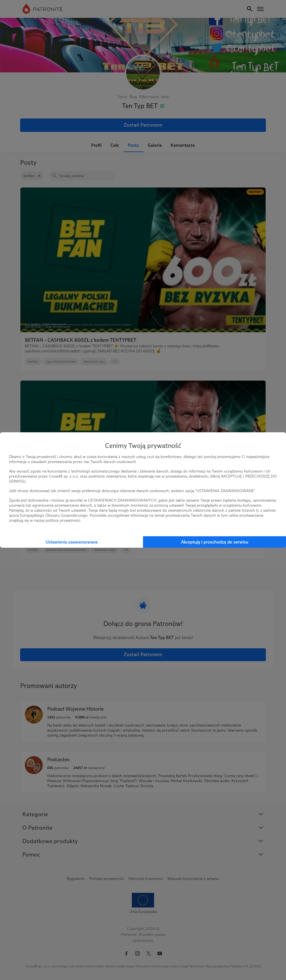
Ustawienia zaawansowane (72, 542)
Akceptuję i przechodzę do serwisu (215, 542)
